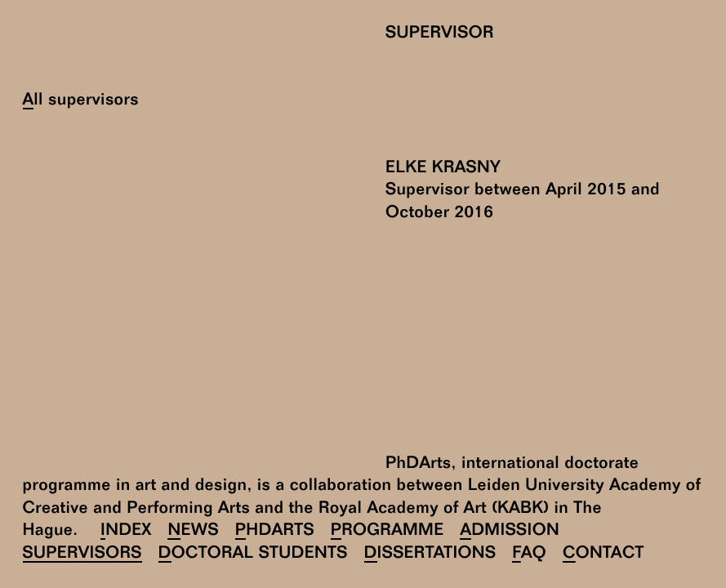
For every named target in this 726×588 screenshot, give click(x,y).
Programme (387, 531)
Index (126, 531)
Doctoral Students (253, 554)
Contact (604, 554)
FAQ (529, 554)
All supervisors (81, 101)
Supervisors (82, 554)
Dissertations (430, 554)
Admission (510, 531)
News (193, 531)
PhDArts (275, 531)
